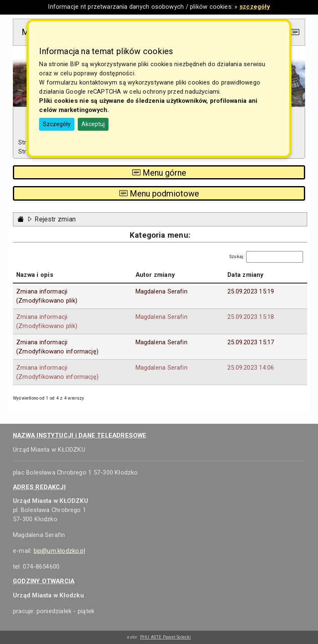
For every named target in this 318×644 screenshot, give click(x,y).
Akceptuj (93, 124)
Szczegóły (57, 124)
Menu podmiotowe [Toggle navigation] (159, 194)
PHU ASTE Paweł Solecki (166, 637)
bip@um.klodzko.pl (59, 551)
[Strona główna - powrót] (21, 219)
